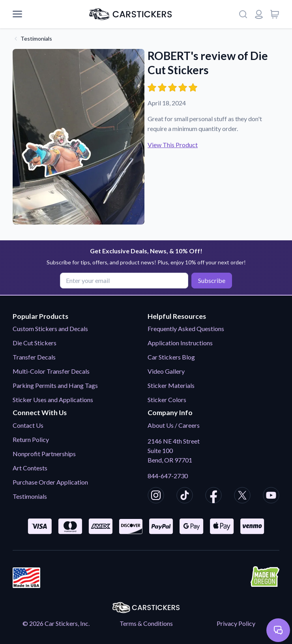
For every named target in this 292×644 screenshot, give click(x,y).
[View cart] (275, 14)
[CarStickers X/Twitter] (242, 496)
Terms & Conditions (146, 623)
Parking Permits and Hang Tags (55, 385)
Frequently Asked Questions (186, 329)
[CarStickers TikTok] (185, 496)
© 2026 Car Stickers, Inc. (56, 623)
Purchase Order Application (50, 482)
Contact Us (28, 425)
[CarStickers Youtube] (271, 496)
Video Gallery (166, 371)
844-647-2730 (168, 476)
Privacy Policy (236, 623)
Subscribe (212, 280)
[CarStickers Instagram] (156, 496)
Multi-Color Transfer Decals (51, 371)
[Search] (243, 14)
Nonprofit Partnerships (44, 454)
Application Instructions (180, 343)
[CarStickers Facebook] (213, 496)
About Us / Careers (174, 425)
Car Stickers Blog (171, 357)
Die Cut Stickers (35, 343)
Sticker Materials (171, 385)
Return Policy (31, 439)
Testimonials (36, 38)
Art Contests (30, 468)
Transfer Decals (34, 357)
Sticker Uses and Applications (53, 400)
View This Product (173, 145)
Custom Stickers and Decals (50, 329)
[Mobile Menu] (17, 14)
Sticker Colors (167, 400)
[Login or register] (259, 14)
